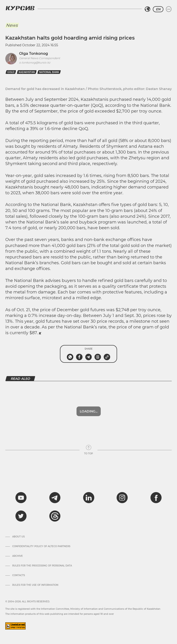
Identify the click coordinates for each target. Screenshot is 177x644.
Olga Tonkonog (34, 54)
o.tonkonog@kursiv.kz (35, 62)
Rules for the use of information (35, 585)
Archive (18, 556)
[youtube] (21, 498)
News (12, 25)
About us (18, 537)
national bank (49, 72)
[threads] (55, 516)
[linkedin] (88, 498)
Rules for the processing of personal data (42, 566)
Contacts (19, 575)
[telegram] (55, 498)
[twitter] (21, 516)
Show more (88, 411)
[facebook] (156, 498)
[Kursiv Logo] (20, 8)
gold (11, 72)
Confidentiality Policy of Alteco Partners (41, 546)
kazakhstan (27, 72)
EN (158, 9)
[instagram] (122, 498)
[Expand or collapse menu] (169, 9)
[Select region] (147, 9)
